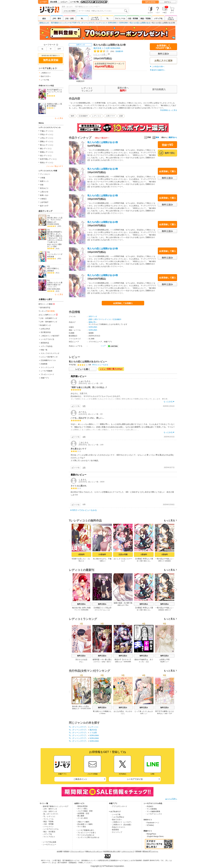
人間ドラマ (110, 116)
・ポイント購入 (82, 809)
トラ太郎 (106, 48)
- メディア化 (47, 834)
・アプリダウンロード (119, 806)
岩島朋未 (168, 561)
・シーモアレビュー (49, 845)
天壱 (49, 289)
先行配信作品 (46, 332)
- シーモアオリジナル (51, 829)
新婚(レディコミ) (47, 152)
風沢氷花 (97, 48)
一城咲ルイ (102, 561)
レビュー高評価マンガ (49, 357)
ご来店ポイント (80, 779)
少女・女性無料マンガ (49, 318)
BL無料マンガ (45, 325)
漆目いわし (147, 561)
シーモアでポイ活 (47, 339)
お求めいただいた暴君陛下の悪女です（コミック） (55, 285)
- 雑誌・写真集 (48, 822)
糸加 (166, 714)
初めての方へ (46, 76)
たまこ (123, 714)
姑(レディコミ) (46, 156)
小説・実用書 (133, 19)
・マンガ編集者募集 (153, 811)
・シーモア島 (115, 815)
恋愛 (121, 116)
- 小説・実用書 (48, 824)
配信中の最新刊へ (158, 70)
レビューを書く (100, 54)
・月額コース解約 (82, 822)
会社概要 (60, 851)
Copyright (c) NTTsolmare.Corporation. (107, 866)
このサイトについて (128, 851)
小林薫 (43, 178)
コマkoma (102, 714)
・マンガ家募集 (151, 809)
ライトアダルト (171, 19)
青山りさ (81, 561)
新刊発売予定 (45, 308)
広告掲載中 (83, 116)
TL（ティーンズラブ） (87, 23)
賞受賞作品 (45, 343)
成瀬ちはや (121, 605)
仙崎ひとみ (118, 662)
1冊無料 (144, 554)
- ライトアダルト (49, 837)
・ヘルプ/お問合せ (117, 817)
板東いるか (44, 195)
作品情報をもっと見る (169, 110)
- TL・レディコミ (49, 816)
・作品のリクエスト (118, 827)
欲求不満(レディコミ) (48, 159)
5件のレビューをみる (100, 365)
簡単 (156, 137)
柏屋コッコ (44, 181)
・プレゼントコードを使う (86, 833)
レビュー (64, 2)
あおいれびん (52, 244)
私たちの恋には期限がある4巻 (103, 222)
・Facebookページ (152, 823)
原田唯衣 (51, 271)
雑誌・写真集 (146, 19)
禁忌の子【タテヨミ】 (123, 660)
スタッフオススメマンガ (50, 353)
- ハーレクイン (48, 827)
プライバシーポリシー (77, 851)
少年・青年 (57, 19)
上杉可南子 (44, 202)
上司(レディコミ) (47, 138)
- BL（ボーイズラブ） (51, 814)
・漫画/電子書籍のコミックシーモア (55, 806)
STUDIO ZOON (53, 224)
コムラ (123, 561)
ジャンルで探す (70, 11)
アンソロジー (45, 174)
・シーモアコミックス (153, 814)
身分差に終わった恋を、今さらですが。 (55, 219)
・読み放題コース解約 (84, 824)
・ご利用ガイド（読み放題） (121, 825)
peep (104, 662)
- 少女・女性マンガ (50, 811)
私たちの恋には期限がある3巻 (103, 195)
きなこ (81, 662)
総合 (44, 19)
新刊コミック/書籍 (47, 304)
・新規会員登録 (82, 806)
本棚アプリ (45, 378)
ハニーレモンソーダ (55, 254)
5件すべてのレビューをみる (84, 510)
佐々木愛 (140, 561)
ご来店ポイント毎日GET (50, 336)
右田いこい (144, 714)
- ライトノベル (48, 819)
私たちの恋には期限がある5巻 (103, 249)
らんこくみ (106, 610)
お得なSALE (45, 329)
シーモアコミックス (95, 19)
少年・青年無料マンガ (49, 322)
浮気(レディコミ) (47, 134)
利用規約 (66, 851)
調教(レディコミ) (47, 142)
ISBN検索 (138, 851)
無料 (73, 116)
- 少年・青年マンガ (50, 809)
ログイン (168, 2)
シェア (103, 346)
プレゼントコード (47, 374)
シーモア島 (74, 2)
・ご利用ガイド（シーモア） (121, 822)
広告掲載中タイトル (48, 360)
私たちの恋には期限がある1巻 (103, 142)
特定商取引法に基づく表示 (112, 851)
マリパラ (77, 610)
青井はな (160, 714)
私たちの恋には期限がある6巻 (103, 275)
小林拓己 (43, 199)
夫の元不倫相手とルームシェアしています (54, 92)
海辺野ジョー (165, 662)
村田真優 (51, 257)
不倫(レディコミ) (47, 131)
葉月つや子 (44, 206)
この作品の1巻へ (158, 67)
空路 (42, 185)
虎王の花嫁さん (53, 268)
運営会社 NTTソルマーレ (150, 851)
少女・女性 (69, 19)
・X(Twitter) (149, 825)
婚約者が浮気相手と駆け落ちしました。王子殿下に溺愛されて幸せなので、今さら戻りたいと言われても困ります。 (55, 237)
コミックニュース (47, 367)
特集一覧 (44, 350)
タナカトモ (98, 610)
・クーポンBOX (82, 818)
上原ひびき (44, 192)
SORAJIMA (112, 23)
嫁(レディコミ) (46, 149)
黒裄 (55, 247)
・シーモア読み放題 (49, 842)
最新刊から (173, 137)
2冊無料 (81, 554)
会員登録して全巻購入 (123, 303)
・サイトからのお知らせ (85, 835)
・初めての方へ (116, 820)
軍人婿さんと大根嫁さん (102, 711)
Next (175, 541)
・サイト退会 (81, 827)
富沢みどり (44, 188)
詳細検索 (44, 364)
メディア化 (158, 19)
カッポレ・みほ (144, 662)
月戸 (171, 714)
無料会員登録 (150, 2)
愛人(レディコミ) (47, 145)
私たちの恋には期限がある (140, 23)
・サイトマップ (116, 832)
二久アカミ (97, 662)
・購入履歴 (80, 816)
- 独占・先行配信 (49, 832)
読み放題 (54, 2)
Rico (127, 605)
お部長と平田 (165, 660)
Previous (71, 540)
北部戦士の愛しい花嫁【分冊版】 (54, 105)
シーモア (43, 2)
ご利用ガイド (46, 73)
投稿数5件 (108, 51)
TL (108, 19)
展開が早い (93, 322)
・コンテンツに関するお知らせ (88, 837)
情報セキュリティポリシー (94, 851)
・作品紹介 (149, 806)
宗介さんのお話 (81, 660)
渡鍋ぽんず (51, 222)
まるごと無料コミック (48, 315)
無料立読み (81, 604)
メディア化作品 (47, 346)
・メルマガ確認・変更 (84, 811)
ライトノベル (120, 19)
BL (82, 19)
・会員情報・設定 (82, 813)
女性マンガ (81, 45)
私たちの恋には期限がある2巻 (103, 169)
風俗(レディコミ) (47, 163)
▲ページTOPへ (171, 799)
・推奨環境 (115, 830)
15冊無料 (102, 554)
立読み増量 (123, 554)
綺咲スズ (161, 561)
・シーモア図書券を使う (85, 830)
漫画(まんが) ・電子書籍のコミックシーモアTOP (58, 23)
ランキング (47, 311)
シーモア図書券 (47, 371)
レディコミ (101, 23)
